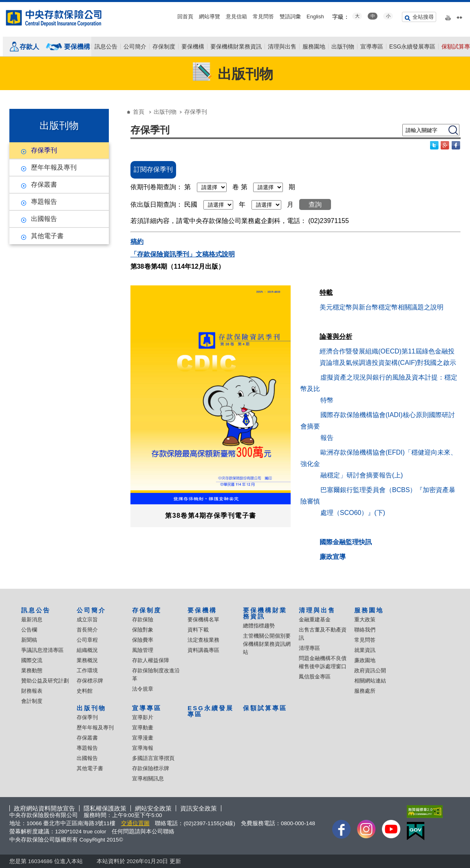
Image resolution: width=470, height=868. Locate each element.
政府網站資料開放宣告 (44, 808)
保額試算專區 (265, 708)
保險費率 (143, 640)
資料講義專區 (203, 650)
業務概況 (87, 660)
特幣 (327, 400)
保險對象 (143, 630)
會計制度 (32, 701)
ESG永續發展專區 (413, 46)
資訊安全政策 (199, 808)
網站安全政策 (153, 808)
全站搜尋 (423, 17)
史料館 (85, 691)
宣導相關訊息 (148, 779)
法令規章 (143, 689)
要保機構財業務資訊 (236, 46)
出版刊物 (343, 46)
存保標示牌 (90, 681)
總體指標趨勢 (259, 626)
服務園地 (314, 46)
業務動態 (32, 670)
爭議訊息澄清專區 (42, 650)
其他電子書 (47, 236)
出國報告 (44, 219)
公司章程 (87, 640)
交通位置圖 (135, 823)
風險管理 (143, 650)
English (315, 17)
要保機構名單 (203, 620)
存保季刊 (44, 150)
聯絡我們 (365, 630)
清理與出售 (282, 46)
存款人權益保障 (151, 660)
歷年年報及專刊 (54, 167)
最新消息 (32, 620)
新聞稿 (29, 640)
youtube (448, 16)
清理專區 (309, 648)
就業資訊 (365, 650)
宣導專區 (372, 46)
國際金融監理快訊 (346, 542)
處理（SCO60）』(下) (353, 513)
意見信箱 (236, 17)
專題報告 (44, 202)
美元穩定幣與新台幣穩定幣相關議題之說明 (382, 307)
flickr (459, 16)
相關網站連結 (370, 681)
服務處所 (365, 691)
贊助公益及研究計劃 (45, 681)
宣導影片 (143, 717)
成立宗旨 (87, 620)
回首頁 (185, 17)
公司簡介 (135, 46)
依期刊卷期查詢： (157, 187)
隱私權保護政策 (105, 808)
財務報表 (32, 691)
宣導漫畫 (143, 738)
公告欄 (29, 630)
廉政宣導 (333, 557)
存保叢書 (44, 184)
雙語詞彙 (290, 17)
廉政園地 (365, 660)
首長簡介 (87, 630)
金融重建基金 (315, 620)
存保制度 (164, 46)
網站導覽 (210, 17)
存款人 (29, 47)
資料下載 (198, 630)
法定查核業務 (203, 640)
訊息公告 (106, 46)
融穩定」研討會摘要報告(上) (362, 475)
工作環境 (87, 670)
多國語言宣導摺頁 (153, 758)
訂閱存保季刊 (153, 169)
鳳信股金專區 (315, 677)
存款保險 (143, 620)
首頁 (139, 112)
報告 (327, 438)
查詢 (315, 204)
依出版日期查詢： (157, 204)
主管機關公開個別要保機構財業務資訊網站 (267, 644)
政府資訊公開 (370, 670)
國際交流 (32, 660)
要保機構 (77, 47)
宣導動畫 (143, 728)
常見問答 (263, 17)
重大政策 (365, 620)
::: (3, 5)
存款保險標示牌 (151, 768)
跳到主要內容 (4, 4)
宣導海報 (143, 748)
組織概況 (87, 650)
